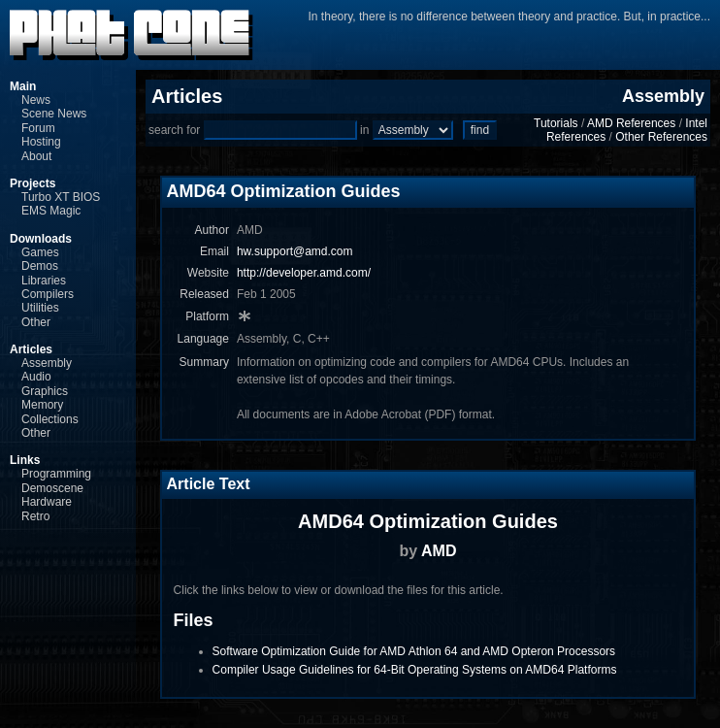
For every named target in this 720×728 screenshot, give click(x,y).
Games (40, 252)
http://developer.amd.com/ (304, 273)
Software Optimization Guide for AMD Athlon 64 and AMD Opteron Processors (414, 651)
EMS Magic (51, 211)
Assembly (47, 363)
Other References (661, 137)
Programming (56, 474)
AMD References (631, 123)
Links (25, 460)
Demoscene (52, 488)
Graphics (45, 391)
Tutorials (556, 123)
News (36, 100)
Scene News (54, 114)
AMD (439, 551)
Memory (42, 405)
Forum (38, 128)
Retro (35, 516)
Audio (36, 377)
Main (23, 86)
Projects (33, 183)
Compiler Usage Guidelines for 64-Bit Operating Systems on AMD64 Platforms (415, 670)
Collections (50, 419)
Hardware (47, 502)
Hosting (41, 142)
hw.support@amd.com (295, 251)
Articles (31, 349)
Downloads (41, 239)
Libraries (44, 281)
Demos (40, 266)
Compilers (48, 294)
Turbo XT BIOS (61, 197)
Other (36, 322)
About (36, 156)
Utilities (40, 308)
